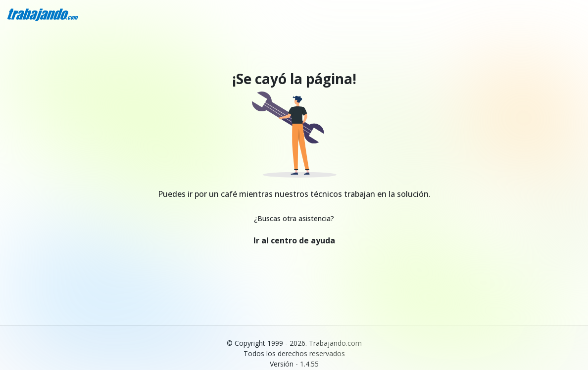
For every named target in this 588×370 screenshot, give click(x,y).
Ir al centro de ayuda (294, 240)
